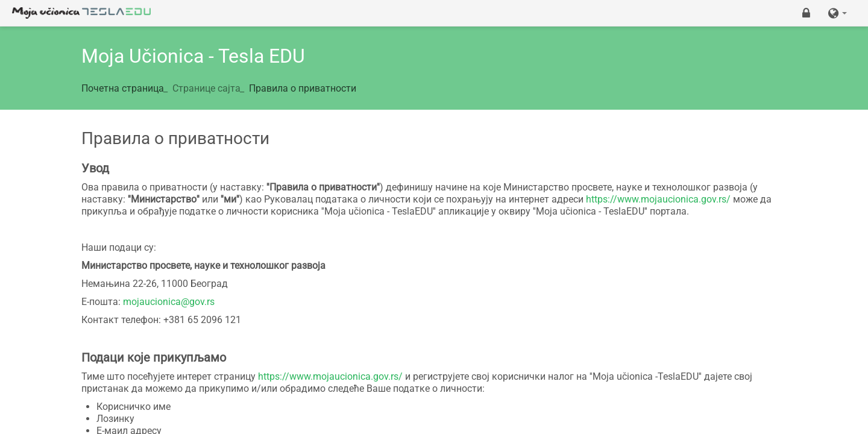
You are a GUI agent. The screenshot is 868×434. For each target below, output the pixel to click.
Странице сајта (206, 88)
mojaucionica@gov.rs (169, 302)
